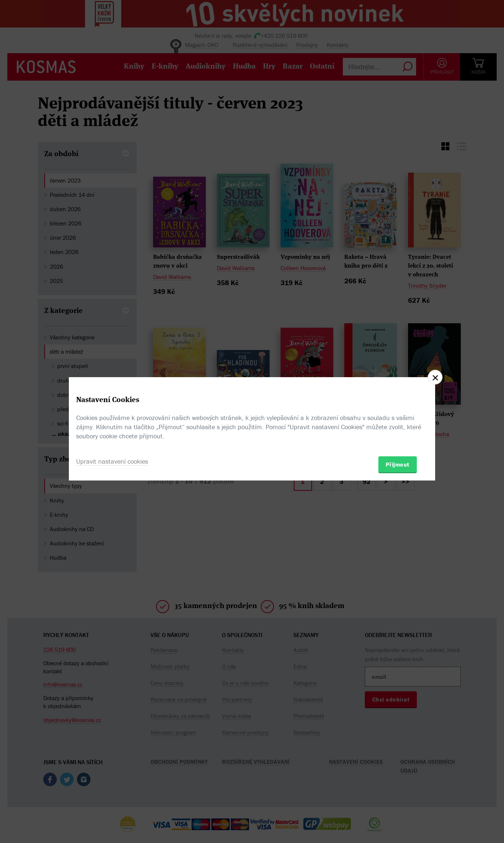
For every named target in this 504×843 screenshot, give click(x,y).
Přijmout (398, 464)
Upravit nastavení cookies (112, 461)
